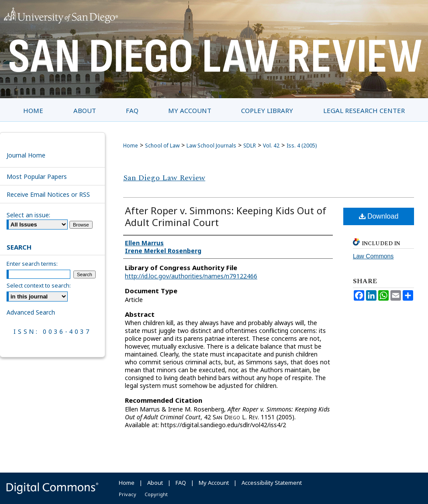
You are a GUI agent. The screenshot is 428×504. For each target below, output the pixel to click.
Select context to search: (39, 285)
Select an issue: (28, 215)
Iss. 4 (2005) (302, 146)
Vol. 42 (271, 146)
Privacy (128, 494)
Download (379, 216)
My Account (214, 483)
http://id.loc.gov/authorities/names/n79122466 (191, 276)
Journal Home (26, 155)
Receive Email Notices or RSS (48, 194)
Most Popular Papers (37, 177)
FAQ (181, 483)
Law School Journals (211, 146)
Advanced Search (31, 312)
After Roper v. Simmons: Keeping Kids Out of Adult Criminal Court (226, 216)
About (155, 483)
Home (131, 146)
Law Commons (373, 256)
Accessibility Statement (272, 483)
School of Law (162, 146)
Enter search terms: (32, 264)
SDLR (250, 146)
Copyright (156, 494)
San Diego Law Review (164, 178)
